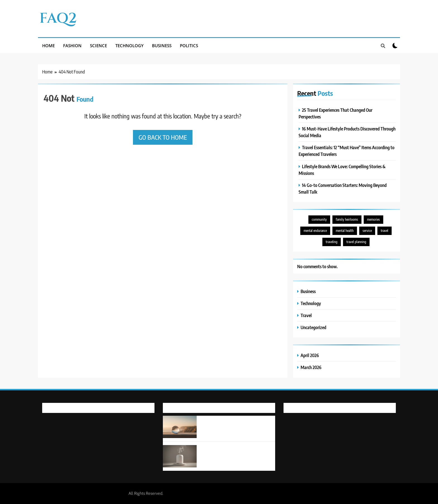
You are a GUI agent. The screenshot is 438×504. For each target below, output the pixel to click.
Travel (306, 315)
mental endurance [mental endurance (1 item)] (315, 231)
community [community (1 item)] (319, 219)
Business (162, 46)
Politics (189, 46)
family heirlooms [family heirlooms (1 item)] (347, 219)
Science (98, 46)
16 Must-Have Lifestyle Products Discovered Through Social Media (232, 451)
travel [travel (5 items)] (385, 231)
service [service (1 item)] (367, 231)
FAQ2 (58, 18)
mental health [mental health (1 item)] (345, 231)
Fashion (72, 46)
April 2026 (310, 355)
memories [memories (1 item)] (373, 219)
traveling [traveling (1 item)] (332, 242)
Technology (129, 46)
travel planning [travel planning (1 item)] (356, 242)
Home (48, 46)
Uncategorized (313, 327)
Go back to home (163, 137)
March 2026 (311, 367)
